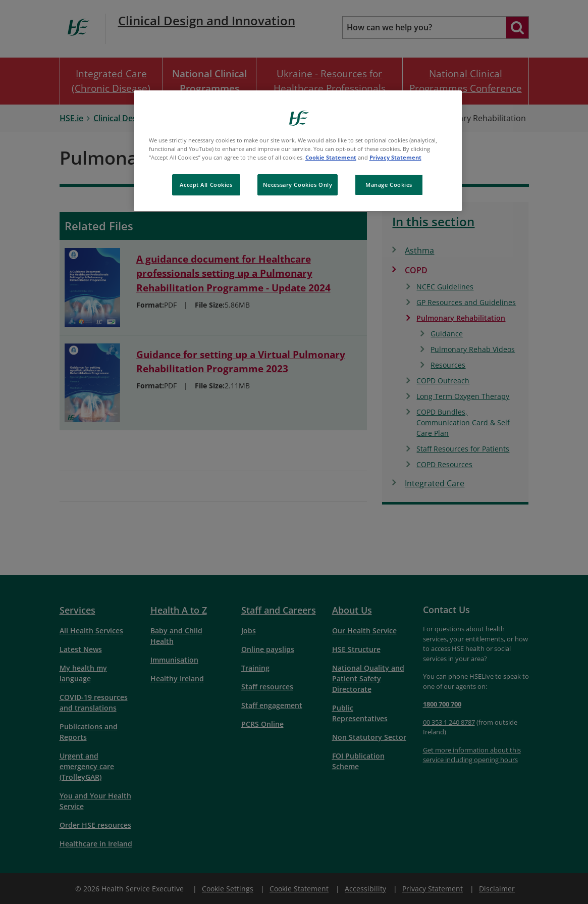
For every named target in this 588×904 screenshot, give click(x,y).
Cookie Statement (331, 157)
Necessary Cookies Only (298, 185)
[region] (298, 151)
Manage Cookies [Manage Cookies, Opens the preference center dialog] (389, 185)
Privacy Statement (395, 157)
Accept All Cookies (206, 185)
